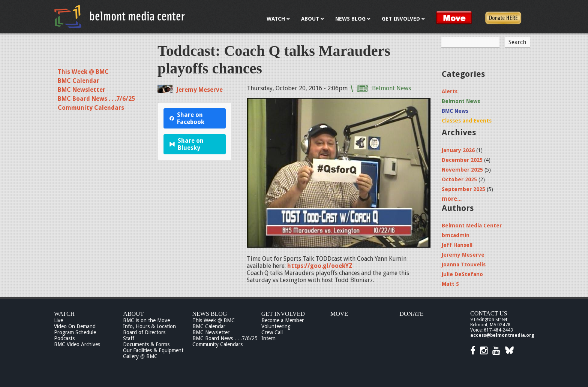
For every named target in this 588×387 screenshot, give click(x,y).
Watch (64, 314)
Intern (268, 338)
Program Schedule (75, 332)
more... (452, 199)
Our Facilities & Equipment (153, 350)
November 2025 (462, 170)
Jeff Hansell (457, 245)
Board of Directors (144, 332)
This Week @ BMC (83, 72)
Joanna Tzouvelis (464, 264)
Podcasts (64, 338)
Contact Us (489, 313)
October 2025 (459, 179)
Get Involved (283, 314)
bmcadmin (456, 235)
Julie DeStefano (462, 274)
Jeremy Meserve (199, 90)
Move (339, 314)
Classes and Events (467, 121)
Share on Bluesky (187, 144)
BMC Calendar (79, 81)
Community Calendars (91, 108)
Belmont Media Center (472, 226)
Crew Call (272, 332)
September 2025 (463, 189)
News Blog (210, 314)
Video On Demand (75, 326)
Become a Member (283, 320)
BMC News (455, 111)
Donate (411, 314)
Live (58, 320)
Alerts (450, 91)
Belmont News (391, 88)
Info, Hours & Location (149, 326)
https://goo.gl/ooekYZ (320, 266)
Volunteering (276, 326)
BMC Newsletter (82, 90)
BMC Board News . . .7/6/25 (96, 99)
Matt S (450, 284)
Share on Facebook (187, 118)
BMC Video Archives (77, 344)
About (133, 314)
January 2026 (458, 150)
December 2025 (462, 160)
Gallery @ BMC (140, 356)
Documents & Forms (146, 344)
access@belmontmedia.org (502, 335)
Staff (129, 338)
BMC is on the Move (146, 320)
